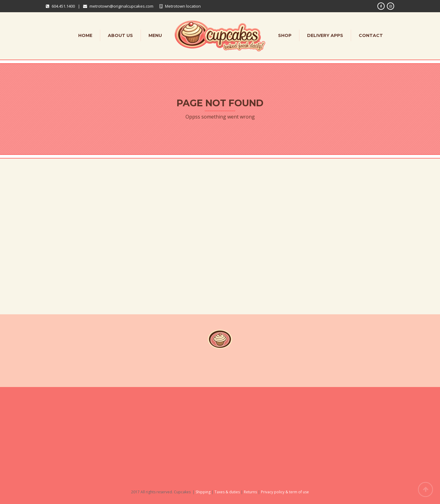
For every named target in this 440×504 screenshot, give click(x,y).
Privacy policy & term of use (285, 492)
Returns (250, 492)
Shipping (203, 492)
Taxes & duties (227, 492)
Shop (285, 35)
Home (85, 35)
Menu (155, 35)
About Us (120, 35)
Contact (371, 35)
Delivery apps (325, 35)
